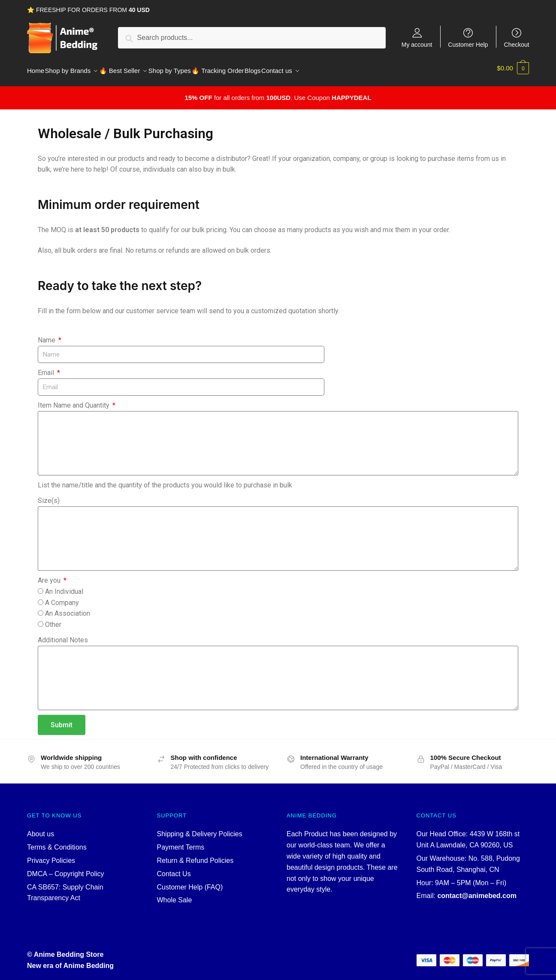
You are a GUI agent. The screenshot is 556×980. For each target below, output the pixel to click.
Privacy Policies (51, 855)
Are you (50, 575)
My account (417, 44)
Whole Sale (175, 895)
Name (47, 335)
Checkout (517, 44)
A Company (62, 597)
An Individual (64, 586)
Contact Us (174, 869)
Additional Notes (63, 635)
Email (47, 367)
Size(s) (49, 495)
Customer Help (468, 44)
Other (53, 619)
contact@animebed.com (477, 891)
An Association (68, 608)
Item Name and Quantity (74, 400)
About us (41, 829)
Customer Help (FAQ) (190, 882)
